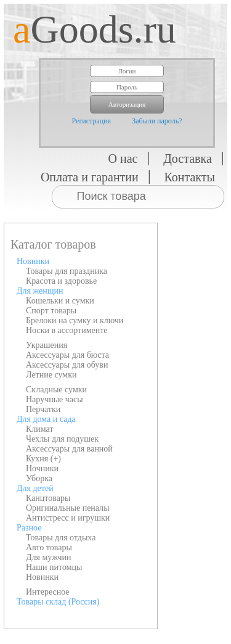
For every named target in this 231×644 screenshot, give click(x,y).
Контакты (189, 177)
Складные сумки (56, 390)
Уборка (39, 478)
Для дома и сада (46, 419)
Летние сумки (51, 375)
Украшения (47, 345)
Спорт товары (51, 311)
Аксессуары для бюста (67, 355)
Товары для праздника (67, 271)
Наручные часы (55, 399)
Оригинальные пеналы (68, 508)
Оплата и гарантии (90, 177)
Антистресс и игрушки (68, 518)
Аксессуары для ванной (69, 449)
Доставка (188, 159)
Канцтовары (48, 498)
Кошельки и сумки (60, 301)
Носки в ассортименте (67, 330)
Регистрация (92, 121)
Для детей (35, 488)
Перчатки (43, 409)
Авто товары (49, 547)
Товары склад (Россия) (58, 602)
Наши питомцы (54, 567)
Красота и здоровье (61, 281)
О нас (123, 159)
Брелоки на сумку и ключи (75, 320)
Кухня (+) (43, 459)
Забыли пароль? (157, 121)
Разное (29, 528)
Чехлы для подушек (62, 439)
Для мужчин (49, 557)
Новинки (33, 261)
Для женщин (40, 291)
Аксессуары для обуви (67, 365)
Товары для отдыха (61, 538)
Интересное (48, 592)
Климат (40, 429)
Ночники (42, 469)
